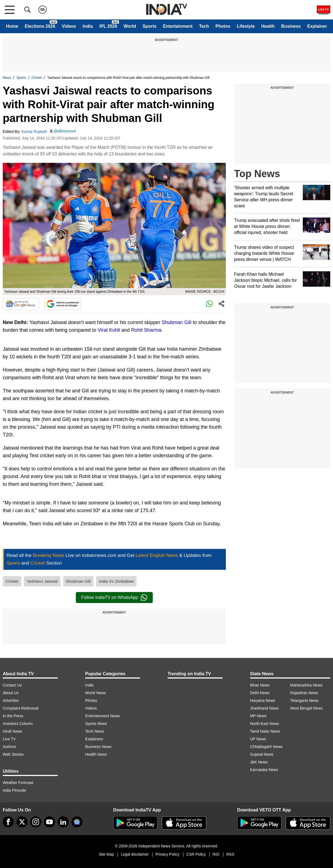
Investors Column (18, 724)
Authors (9, 747)
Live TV (9, 739)
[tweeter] (22, 822)
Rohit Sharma (146, 330)
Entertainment (178, 26)
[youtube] (49, 822)
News (7, 78)
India (88, 26)
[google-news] (77, 822)
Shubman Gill (176, 322)
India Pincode (14, 790)
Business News (98, 747)
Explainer (317, 26)
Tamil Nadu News (265, 731)
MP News (258, 716)
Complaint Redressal (21, 708)
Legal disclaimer (135, 854)
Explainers (94, 739)
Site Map (106, 854)
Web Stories (13, 754)
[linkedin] (63, 822)
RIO (216, 854)
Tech (204, 26)
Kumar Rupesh (34, 132)
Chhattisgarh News (266, 747)
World (130, 26)
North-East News (265, 724)
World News (95, 693)
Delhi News (260, 693)
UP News (258, 739)
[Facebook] (8, 822)
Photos (223, 26)
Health (268, 26)
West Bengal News (306, 708)
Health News (96, 754)
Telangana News (304, 700)
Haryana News (263, 700)
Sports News (96, 724)
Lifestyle (246, 26)
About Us (11, 693)
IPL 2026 (108, 26)
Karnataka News (264, 770)
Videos (69, 26)
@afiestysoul (65, 131)
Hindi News (13, 731)
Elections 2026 (40, 26)
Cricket (37, 78)
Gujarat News (262, 754)
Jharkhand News (264, 708)
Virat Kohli (109, 330)
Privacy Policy (167, 854)
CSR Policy (196, 854)
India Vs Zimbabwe (116, 581)
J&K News (259, 762)
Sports (150, 26)
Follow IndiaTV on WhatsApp (114, 598)
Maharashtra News (306, 685)
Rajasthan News (304, 693)
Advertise (11, 700)
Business (291, 26)
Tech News (95, 731)
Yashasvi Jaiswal (42, 581)
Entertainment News (102, 716)
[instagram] (36, 822)
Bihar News (260, 685)
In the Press (13, 716)
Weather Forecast (18, 783)
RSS (230, 854)
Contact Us (12, 685)
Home (12, 26)
